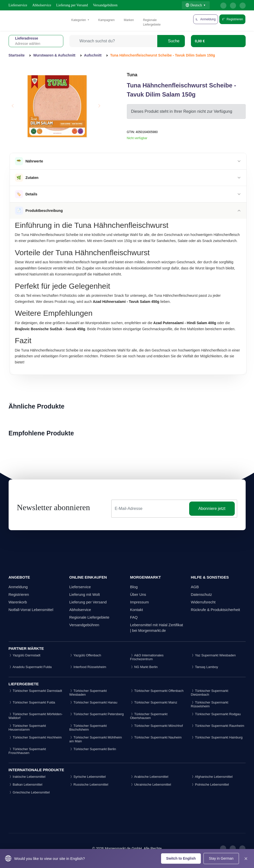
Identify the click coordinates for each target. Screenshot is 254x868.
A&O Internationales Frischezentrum (147, 657)
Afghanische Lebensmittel (212, 777)
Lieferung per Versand (72, 5)
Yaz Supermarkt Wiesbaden (213, 655)
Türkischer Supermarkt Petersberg (97, 714)
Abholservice (42, 5)
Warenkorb (18, 602)
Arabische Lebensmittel (149, 777)
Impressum (140, 602)
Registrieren (232, 19)
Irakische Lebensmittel (27, 777)
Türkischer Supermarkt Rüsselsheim (210, 704)
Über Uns (138, 594)
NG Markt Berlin (144, 667)
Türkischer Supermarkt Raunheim (218, 726)
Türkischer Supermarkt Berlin (93, 749)
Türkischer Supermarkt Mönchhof (157, 726)
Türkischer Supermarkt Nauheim (156, 737)
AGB (195, 587)
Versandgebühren (105, 5)
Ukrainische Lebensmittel (151, 784)
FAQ (134, 617)
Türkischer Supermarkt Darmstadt (35, 691)
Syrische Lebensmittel (88, 777)
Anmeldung (18, 587)
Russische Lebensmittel (89, 784)
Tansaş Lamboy (204, 667)
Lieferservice (18, 5)
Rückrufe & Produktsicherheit (216, 610)
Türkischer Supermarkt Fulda (32, 702)
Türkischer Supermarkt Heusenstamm (27, 728)
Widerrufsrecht (203, 602)
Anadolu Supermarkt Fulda (30, 667)
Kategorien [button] (79, 20)
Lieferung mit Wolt (85, 594)
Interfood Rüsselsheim (88, 667)
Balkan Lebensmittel (26, 784)
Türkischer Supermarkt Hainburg (217, 737)
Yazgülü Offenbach (85, 655)
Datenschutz (201, 594)
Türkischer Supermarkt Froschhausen (27, 751)
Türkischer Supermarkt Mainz (154, 702)
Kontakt (137, 610)
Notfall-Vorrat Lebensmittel (31, 610)
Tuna (132, 75)
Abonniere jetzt (212, 509)
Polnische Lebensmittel (210, 784)
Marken (129, 20)
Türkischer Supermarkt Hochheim (35, 737)
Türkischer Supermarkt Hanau (93, 702)
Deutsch (194, 5)
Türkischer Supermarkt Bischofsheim (88, 728)
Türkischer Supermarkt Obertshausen (149, 716)
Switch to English (181, 858)
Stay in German (221, 858)
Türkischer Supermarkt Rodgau (216, 714)
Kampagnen (106, 20)
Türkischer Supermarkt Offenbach (157, 691)
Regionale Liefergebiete (152, 22)
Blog (134, 587)
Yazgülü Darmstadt (25, 655)
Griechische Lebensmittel (29, 792)
